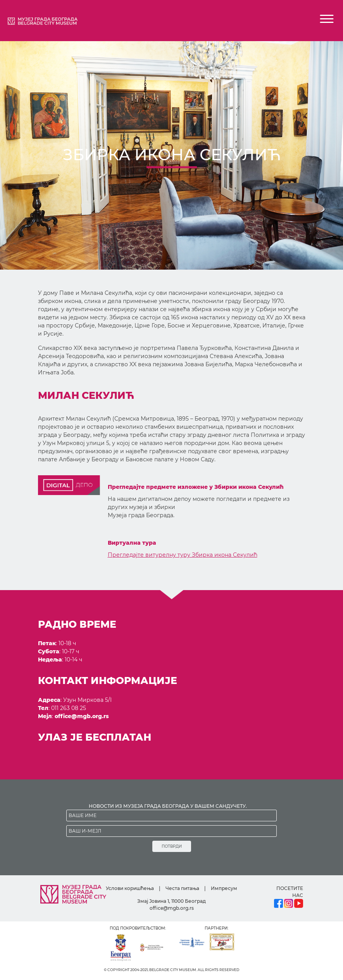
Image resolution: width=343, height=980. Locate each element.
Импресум (224, 888)
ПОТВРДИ (172, 846)
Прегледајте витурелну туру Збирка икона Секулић (183, 555)
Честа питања (182, 888)
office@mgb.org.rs (82, 716)
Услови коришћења (130, 888)
